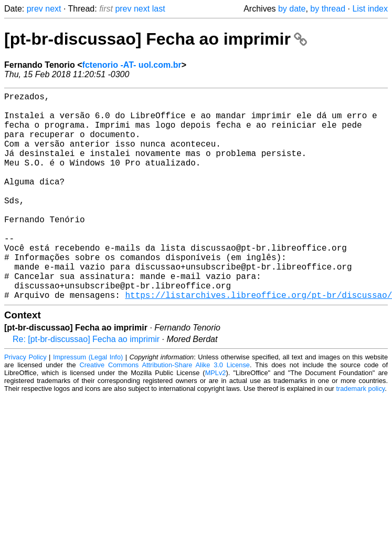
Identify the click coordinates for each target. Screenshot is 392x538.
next (53, 9)
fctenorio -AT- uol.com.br (132, 65)
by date (292, 9)
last (159, 9)
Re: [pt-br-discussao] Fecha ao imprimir (86, 385)
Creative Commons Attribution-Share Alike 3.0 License (165, 411)
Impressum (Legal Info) (88, 403)
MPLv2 (216, 419)
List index (370, 9)
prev (35, 9)
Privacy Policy (25, 403)
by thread (328, 9)
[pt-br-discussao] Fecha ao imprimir (156, 39)
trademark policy (360, 435)
